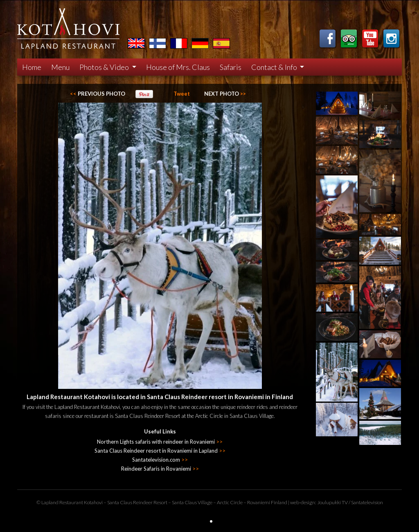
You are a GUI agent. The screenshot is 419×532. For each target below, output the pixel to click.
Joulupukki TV (332, 502)
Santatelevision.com (160, 460)
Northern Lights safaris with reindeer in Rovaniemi (160, 442)
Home (32, 67)
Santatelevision (367, 502)
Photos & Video (105, 67)
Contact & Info (275, 67)
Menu (60, 67)
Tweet (182, 94)
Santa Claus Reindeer (130, 502)
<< (98, 94)
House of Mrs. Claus (178, 67)
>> (225, 94)
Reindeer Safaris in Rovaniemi (160, 469)
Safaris (231, 67)
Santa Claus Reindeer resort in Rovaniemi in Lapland (160, 451)
